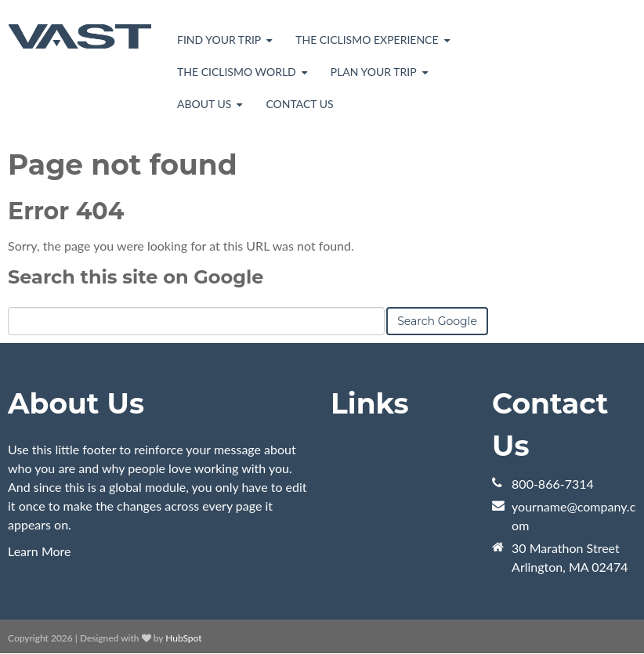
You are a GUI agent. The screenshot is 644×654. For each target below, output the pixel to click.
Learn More (40, 551)
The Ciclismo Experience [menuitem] (367, 40)
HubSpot (183, 638)
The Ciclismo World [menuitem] (237, 72)
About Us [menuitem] (204, 104)
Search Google (437, 321)
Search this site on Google (136, 277)
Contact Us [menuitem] (299, 104)
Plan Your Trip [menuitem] (374, 72)
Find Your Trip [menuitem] (219, 40)
